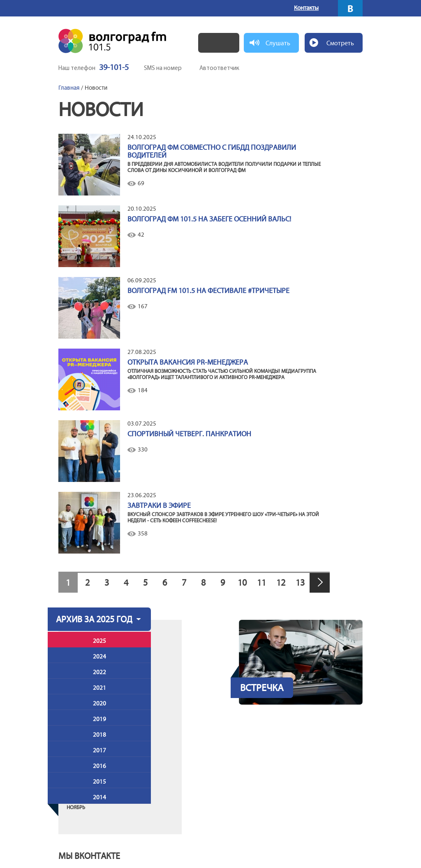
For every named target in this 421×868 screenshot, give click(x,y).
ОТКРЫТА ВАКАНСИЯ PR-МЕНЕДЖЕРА (188, 362)
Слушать (278, 43)
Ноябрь (76, 807)
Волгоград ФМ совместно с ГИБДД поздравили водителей (212, 151)
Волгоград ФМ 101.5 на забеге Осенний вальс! (209, 219)
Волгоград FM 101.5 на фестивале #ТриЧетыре (208, 291)
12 (281, 583)
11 (261, 583)
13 (300, 583)
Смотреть (340, 43)
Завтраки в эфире (159, 506)
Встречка (262, 688)
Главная (69, 88)
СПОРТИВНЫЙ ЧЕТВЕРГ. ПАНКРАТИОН (189, 434)
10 (242, 583)
